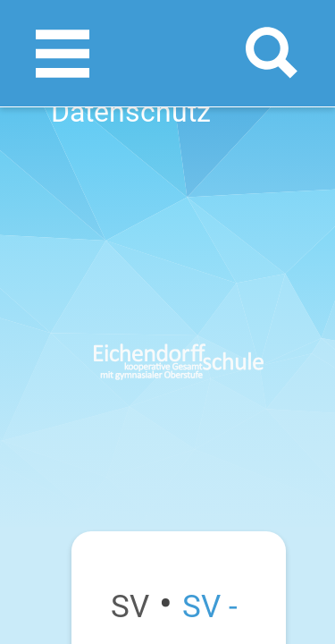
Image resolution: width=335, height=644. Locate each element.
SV (130, 606)
